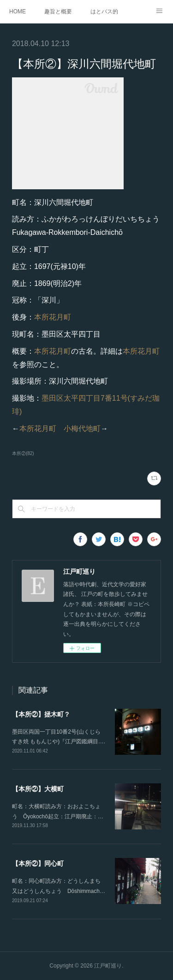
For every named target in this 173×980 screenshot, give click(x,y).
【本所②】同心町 (38, 863)
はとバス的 (104, 12)
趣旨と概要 (58, 12)
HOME (18, 12)
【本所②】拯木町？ (41, 714)
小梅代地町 (82, 429)
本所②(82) (23, 453)
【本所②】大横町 (38, 789)
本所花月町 (53, 317)
